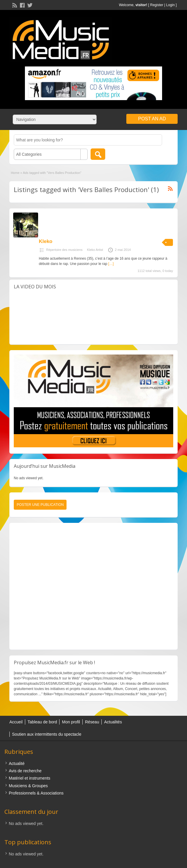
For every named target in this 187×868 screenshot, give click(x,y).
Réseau (92, 722)
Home (15, 173)
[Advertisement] (93, 586)
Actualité (17, 763)
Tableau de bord (42, 722)
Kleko (45, 241)
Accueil (16, 722)
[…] (111, 264)
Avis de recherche (25, 771)
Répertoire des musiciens (64, 250)
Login (170, 5)
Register (157, 5)
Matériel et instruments (30, 778)
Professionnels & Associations (36, 793)
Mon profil (71, 722)
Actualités (113, 722)
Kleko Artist (95, 250)
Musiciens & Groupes (28, 786)
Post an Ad (152, 119)
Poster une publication (40, 505)
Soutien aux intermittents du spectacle (47, 734)
